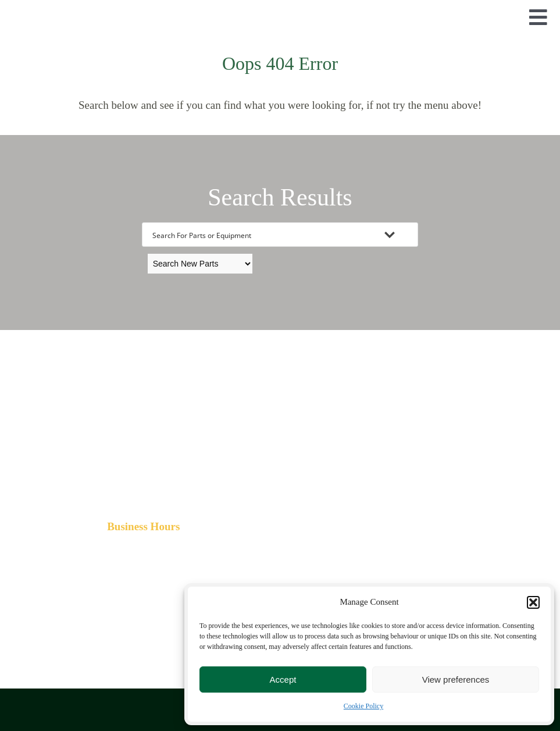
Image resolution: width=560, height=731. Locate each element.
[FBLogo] (144, 590)
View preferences (456, 679)
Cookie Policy (363, 706)
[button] (533, 602)
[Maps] (452, 533)
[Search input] (265, 235)
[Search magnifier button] (406, 235)
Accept (283, 679)
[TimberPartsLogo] (280, 15)
